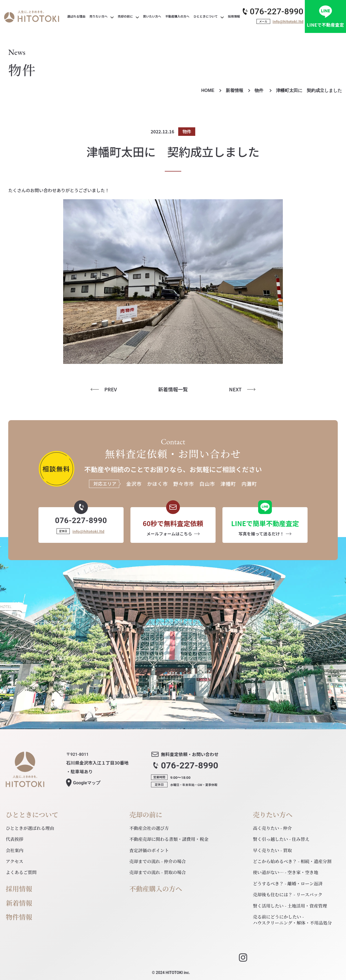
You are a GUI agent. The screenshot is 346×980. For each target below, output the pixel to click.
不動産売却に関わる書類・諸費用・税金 (169, 839)
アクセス (15, 861)
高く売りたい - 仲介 (272, 828)
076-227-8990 (277, 11)
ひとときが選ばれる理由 (30, 828)
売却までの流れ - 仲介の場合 (158, 861)
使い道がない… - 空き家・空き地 (286, 872)
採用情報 (19, 889)
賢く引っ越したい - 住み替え (281, 839)
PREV (111, 389)
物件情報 (19, 917)
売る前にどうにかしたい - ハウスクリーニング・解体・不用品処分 (292, 920)
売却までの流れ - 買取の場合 (158, 872)
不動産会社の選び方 (149, 828)
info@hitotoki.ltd (288, 22)
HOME (208, 90)
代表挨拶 (15, 839)
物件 (259, 90)
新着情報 (235, 90)
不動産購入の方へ (156, 889)
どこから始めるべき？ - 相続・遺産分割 (292, 861)
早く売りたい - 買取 (272, 850)
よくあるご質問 (21, 872)
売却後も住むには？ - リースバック (288, 895)
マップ (87, 783)
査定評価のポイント (149, 850)
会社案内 (15, 850)
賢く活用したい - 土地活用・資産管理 (290, 906)
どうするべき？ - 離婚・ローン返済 (288, 884)
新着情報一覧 (173, 389)
